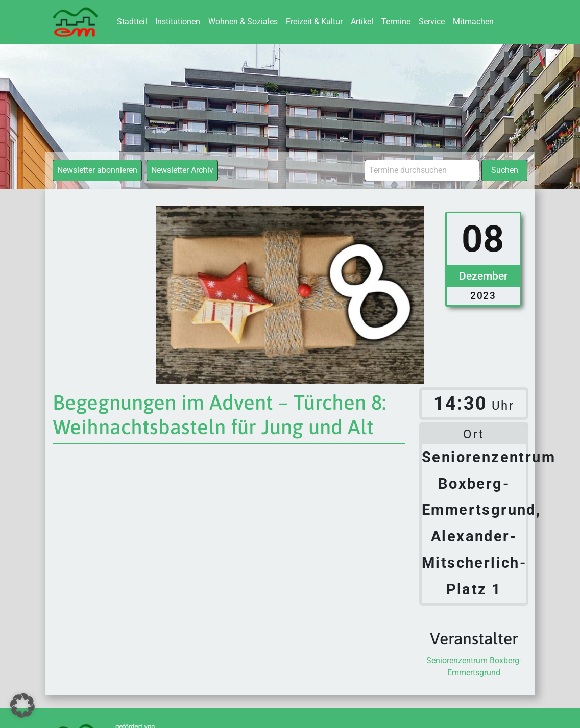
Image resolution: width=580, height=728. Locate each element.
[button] (22, 706)
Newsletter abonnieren (97, 170)
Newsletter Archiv (182, 170)
